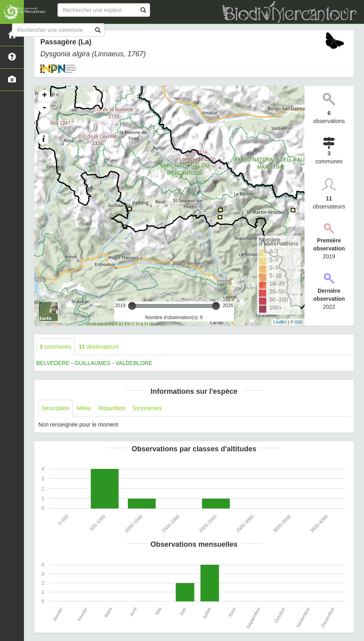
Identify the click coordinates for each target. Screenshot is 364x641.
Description (55, 408)
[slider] (132, 306)
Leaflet (280, 322)
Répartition (112, 408)
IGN (299, 322)
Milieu (84, 408)
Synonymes (147, 408)
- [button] (44, 108)
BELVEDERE (53, 363)
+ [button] (45, 96)
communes (55, 347)
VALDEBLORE (134, 363)
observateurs (99, 347)
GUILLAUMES (92, 363)
